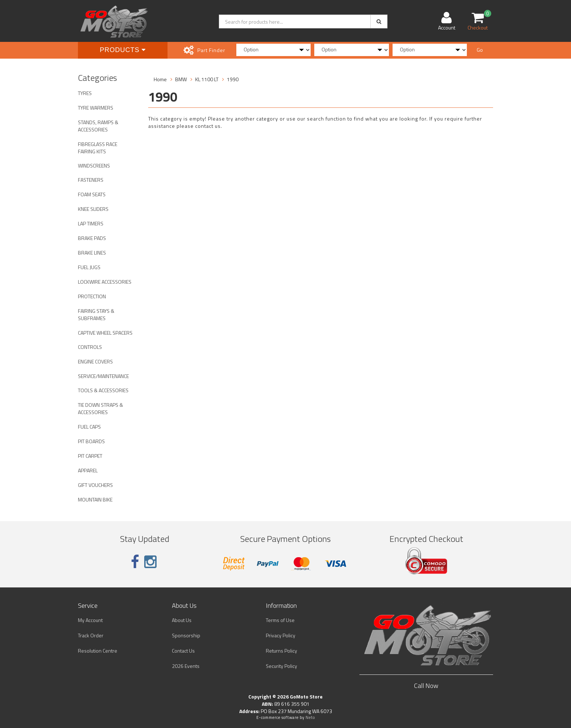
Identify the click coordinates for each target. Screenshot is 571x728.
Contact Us (183, 651)
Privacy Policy (281, 635)
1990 (233, 79)
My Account (90, 620)
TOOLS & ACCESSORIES (103, 390)
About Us (182, 620)
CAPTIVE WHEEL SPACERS (105, 333)
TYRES (85, 93)
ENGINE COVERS (95, 361)
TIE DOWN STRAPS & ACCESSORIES (101, 408)
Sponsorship (186, 635)
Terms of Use (280, 620)
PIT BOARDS (91, 441)
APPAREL (88, 470)
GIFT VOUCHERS (95, 485)
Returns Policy (281, 651)
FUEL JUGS (89, 267)
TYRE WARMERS (96, 108)
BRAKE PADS (92, 238)
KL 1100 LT (207, 79)
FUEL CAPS (89, 427)
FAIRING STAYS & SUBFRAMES (96, 314)
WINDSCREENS (94, 166)
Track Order (91, 635)
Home (160, 79)
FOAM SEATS (92, 194)
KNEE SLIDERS (93, 209)
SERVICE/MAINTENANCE (103, 376)
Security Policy (281, 666)
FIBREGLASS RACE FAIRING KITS (98, 148)
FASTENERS (91, 180)
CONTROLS (90, 347)
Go (480, 50)
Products (123, 50)
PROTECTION (92, 296)
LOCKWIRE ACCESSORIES (105, 282)
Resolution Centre (98, 651)
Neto (310, 717)
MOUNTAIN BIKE (95, 499)
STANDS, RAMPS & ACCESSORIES (98, 126)
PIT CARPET (90, 456)
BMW (181, 79)
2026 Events (186, 666)
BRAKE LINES (92, 253)
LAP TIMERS (91, 223)
